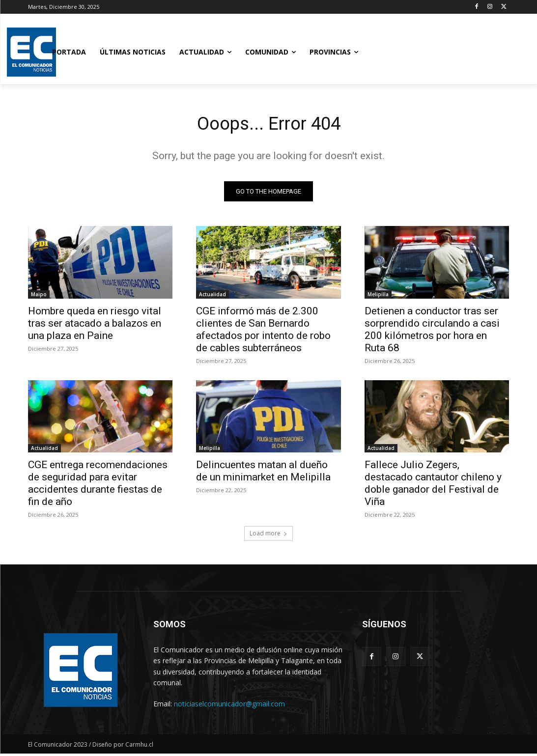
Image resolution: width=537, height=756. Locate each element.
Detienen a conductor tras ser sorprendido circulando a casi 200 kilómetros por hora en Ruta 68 (432, 331)
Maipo (39, 296)
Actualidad (212, 296)
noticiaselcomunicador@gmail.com (229, 706)
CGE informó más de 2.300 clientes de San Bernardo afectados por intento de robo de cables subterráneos (263, 331)
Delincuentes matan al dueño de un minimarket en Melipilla (263, 473)
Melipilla (378, 296)
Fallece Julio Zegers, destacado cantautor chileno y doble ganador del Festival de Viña (433, 486)
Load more (268, 536)
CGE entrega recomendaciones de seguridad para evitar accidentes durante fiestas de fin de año (98, 486)
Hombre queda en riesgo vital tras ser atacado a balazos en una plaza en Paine (95, 325)
